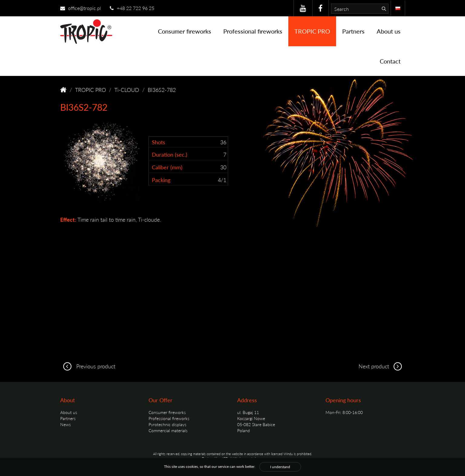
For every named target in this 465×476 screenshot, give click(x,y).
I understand (280, 467)
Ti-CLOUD (127, 90)
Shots (159, 142)
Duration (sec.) (170, 154)
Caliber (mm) (167, 167)
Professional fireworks (253, 31)
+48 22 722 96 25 (132, 8)
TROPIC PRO (312, 31)
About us (389, 31)
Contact (390, 61)
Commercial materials (168, 430)
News (65, 424)
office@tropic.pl (81, 8)
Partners (353, 31)
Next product (382, 366)
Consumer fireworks (185, 31)
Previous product (88, 366)
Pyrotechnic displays (167, 424)
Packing (161, 180)
